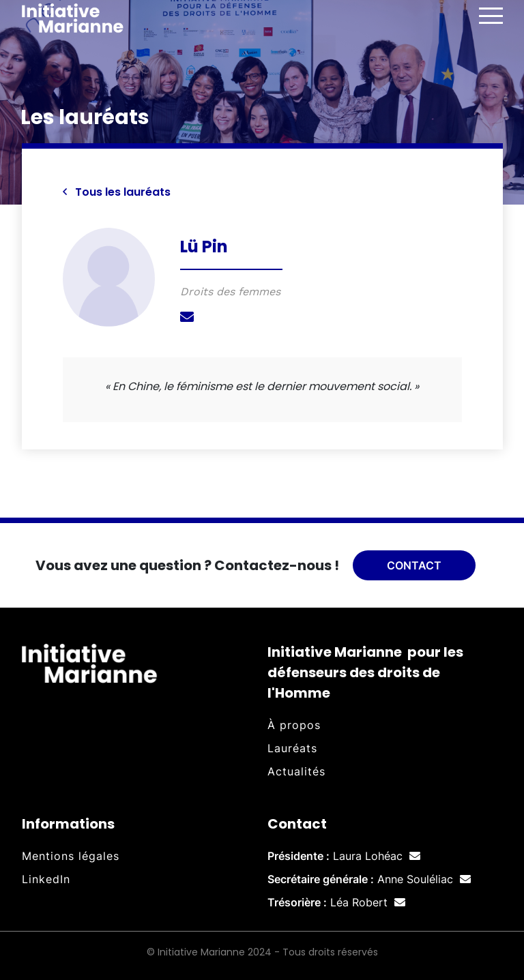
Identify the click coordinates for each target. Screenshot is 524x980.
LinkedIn (46, 879)
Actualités (296, 771)
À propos (294, 725)
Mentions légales (71, 856)
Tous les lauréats (117, 192)
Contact (414, 565)
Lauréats (292, 748)
